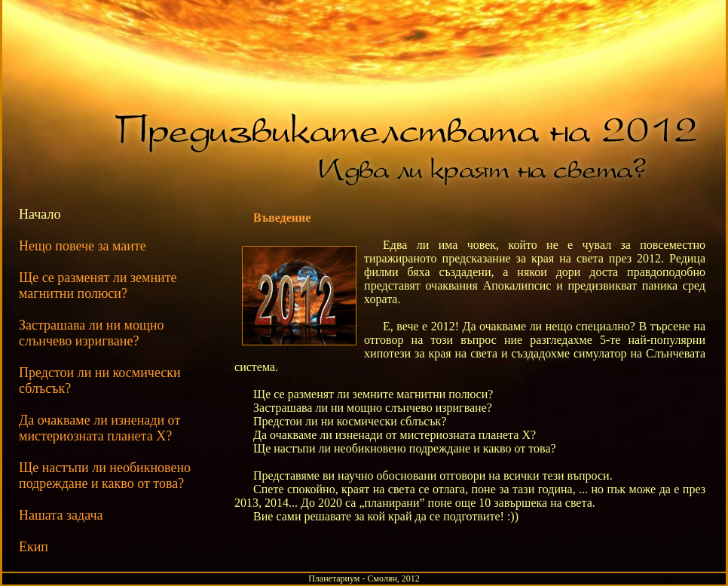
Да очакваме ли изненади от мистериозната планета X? (99, 428)
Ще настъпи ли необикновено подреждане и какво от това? (105, 476)
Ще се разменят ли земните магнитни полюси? (98, 285)
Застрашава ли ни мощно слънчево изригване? (91, 333)
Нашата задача (61, 515)
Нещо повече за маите (83, 246)
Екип (34, 547)
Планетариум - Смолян (353, 578)
